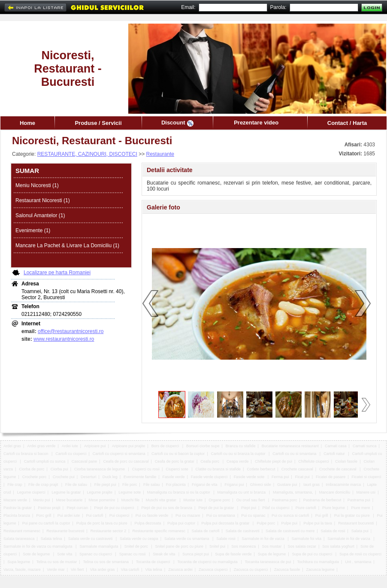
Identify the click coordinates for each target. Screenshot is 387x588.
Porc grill (44, 515)
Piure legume (334, 508)
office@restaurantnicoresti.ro (71, 331)
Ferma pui (280, 477)
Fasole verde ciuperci (209, 477)
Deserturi (89, 477)
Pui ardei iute (69, 515)
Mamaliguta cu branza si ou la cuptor (179, 492)
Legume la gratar (66, 492)
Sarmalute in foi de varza (263, 539)
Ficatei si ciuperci (366, 477)
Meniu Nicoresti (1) (37, 185)
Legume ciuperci (31, 492)
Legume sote (130, 492)
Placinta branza (17, 515)
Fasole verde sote (250, 477)
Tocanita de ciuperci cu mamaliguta (208, 562)
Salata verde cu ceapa (139, 539)
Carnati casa (336, 446)
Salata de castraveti (243, 531)
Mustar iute (193, 500)
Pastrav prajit (49, 508)
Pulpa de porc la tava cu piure (103, 523)
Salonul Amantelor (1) (40, 215)
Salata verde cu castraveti (91, 539)
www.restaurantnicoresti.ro (64, 339)
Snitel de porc (137, 546)
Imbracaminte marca (343, 485)
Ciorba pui (59, 469)
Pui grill (322, 515)
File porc (130, 485)
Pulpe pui (289, 523)
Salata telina (51, 539)
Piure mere (360, 508)
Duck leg (110, 477)
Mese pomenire (102, 500)
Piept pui (249, 508)
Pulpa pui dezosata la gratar (226, 523)
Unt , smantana (358, 562)
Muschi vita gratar (162, 500)
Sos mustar (272, 546)
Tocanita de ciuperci (154, 562)
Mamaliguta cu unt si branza (242, 492)
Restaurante (160, 154)
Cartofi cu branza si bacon (26, 454)
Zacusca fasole (287, 570)
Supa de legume (272, 554)
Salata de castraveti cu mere (290, 531)
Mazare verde (15, 500)
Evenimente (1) (33, 230)
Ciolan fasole (346, 461)
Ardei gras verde (41, 446)
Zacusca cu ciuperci (251, 570)
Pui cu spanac (253, 515)
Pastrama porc (285, 500)
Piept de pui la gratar (217, 508)
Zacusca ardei (180, 570)
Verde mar (56, 570)
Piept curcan (77, 508)
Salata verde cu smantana (187, 539)
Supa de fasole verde (233, 554)
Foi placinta (176, 485)
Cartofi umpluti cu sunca (45, 461)
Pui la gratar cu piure (353, 515)
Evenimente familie (140, 477)
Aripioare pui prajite (129, 446)
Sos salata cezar (302, 546)
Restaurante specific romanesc (159, 531)
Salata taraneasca (19, 539)
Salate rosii (226, 539)
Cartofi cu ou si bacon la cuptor (178, 454)
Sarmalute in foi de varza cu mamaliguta (38, 546)
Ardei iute (70, 446)
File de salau (77, 485)
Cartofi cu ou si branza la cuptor (239, 454)
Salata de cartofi (205, 531)
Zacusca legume (320, 570)
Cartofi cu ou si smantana (295, 454)
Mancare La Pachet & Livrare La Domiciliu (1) (67, 246)
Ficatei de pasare (331, 477)
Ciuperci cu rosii (146, 469)
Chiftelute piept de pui (274, 461)
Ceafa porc (210, 461)
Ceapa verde (238, 461)
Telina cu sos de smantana (106, 562)
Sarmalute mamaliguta (99, 546)
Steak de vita (165, 554)
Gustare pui (287, 485)
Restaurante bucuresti (65, 531)
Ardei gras (12, 446)
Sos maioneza (243, 546)
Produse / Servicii (98, 123)
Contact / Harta (347, 123)
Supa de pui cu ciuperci (313, 554)
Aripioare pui (95, 446)
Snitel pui (217, 546)
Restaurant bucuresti (356, 523)
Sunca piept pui (196, 554)
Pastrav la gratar (18, 508)
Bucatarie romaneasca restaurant (290, 446)
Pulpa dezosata (148, 523)
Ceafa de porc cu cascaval (126, 461)
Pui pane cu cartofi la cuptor (46, 523)
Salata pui (360, 531)
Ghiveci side (261, 485)
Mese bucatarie (70, 500)
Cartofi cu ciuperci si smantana (119, 454)
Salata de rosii (333, 531)
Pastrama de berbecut (322, 500)
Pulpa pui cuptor (181, 523)
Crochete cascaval (297, 469)
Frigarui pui (234, 485)
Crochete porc (35, 477)
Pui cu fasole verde (153, 515)
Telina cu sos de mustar (57, 562)
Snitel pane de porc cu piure (179, 546)
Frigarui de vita (205, 485)
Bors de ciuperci (166, 446)
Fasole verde (173, 477)
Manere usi (366, 492)
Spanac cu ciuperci (96, 554)
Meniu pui (41, 500)
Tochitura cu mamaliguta (318, 562)
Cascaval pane (85, 461)
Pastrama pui (359, 500)
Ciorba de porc (32, 469)
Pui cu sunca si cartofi (290, 515)
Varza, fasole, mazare (22, 570)
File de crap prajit (44, 485)
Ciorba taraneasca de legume (100, 469)
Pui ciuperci (119, 515)
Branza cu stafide (241, 446)
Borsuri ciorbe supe (203, 446)
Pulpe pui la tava (318, 523)
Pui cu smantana (221, 515)
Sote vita (65, 554)
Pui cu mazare (188, 515)
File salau (152, 485)
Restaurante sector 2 (109, 531)
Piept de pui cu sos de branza (167, 508)
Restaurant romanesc (22, 531)
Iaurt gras (311, 485)
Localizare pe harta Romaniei (57, 273)
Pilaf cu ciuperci (276, 508)
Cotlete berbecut (261, 469)
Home (27, 123)
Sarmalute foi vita (306, 539)
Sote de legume (37, 554)
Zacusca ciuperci (213, 570)
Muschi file (131, 500)
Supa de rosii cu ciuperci (361, 554)
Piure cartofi (306, 508)
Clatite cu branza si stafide (218, 469)
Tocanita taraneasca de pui (268, 562)
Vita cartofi (130, 570)
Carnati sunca (365, 446)
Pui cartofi (95, 515)
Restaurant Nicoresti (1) (43, 200)
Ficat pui (302, 477)
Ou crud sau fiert (251, 500)
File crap (15, 485)
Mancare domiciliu (335, 492)
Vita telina (153, 570)
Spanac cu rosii (133, 554)
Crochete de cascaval (338, 469)
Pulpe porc (266, 523)
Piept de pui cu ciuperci (115, 508)
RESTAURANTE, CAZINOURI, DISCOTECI (87, 154)
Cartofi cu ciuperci (71, 454)
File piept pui (105, 485)
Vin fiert (77, 570)
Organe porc (219, 500)
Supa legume (19, 562)
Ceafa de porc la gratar (175, 461)
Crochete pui (64, 477)
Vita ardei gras (103, 570)
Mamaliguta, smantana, (293, 492)
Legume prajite (100, 492)
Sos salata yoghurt (338, 546)
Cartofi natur (335, 454)
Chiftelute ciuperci (314, 461)
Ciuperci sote (177, 469)
